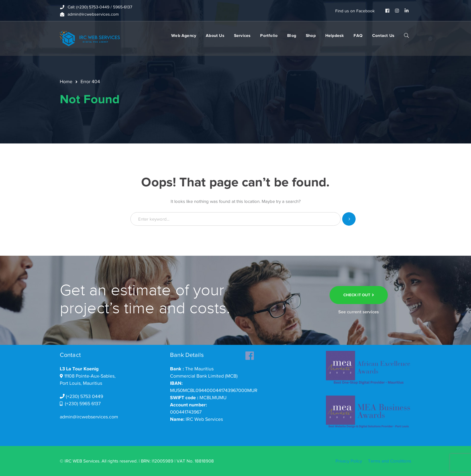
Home (66, 82)
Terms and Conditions (390, 461)
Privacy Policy (349, 461)
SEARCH (406, 35)
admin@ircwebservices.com (89, 417)
